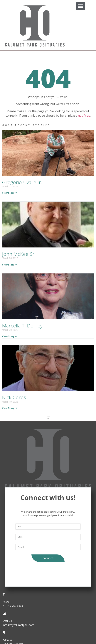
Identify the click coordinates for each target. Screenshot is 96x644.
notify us (84, 116)
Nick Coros (14, 397)
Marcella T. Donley (22, 326)
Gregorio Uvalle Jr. (22, 182)
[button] (81, 6)
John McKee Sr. (19, 254)
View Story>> (10, 193)
